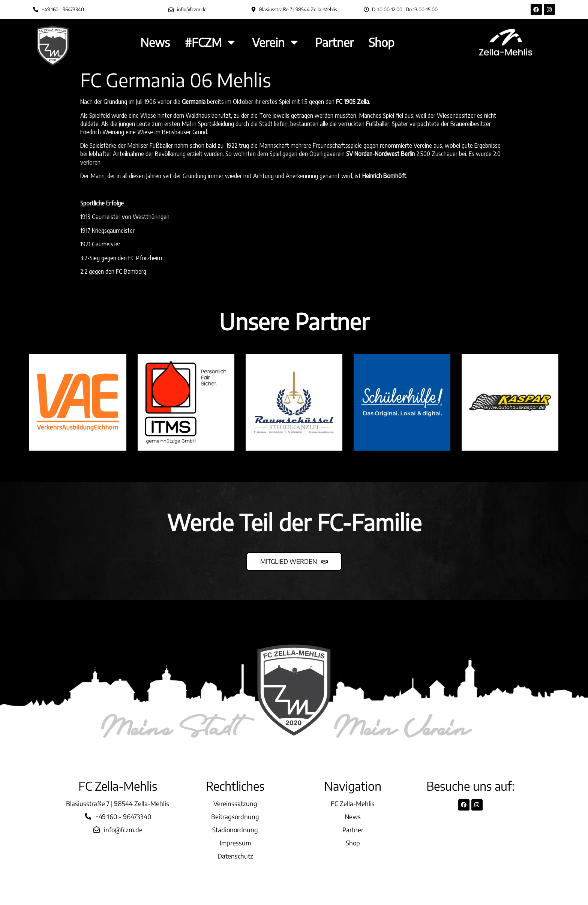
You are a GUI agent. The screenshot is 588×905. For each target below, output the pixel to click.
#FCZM (211, 42)
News (155, 42)
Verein (276, 42)
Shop (382, 42)
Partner (334, 42)
